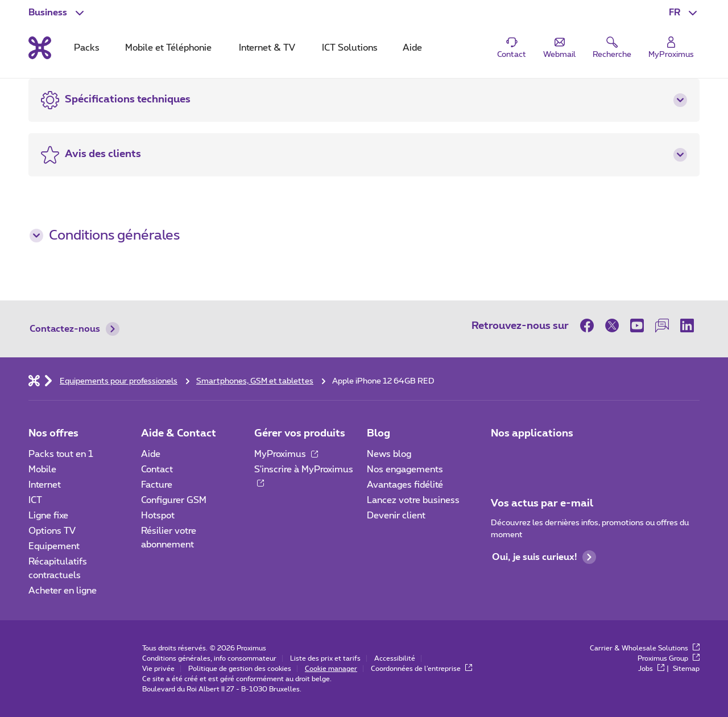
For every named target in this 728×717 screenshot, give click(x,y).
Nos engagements (405, 469)
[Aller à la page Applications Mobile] (501, 458)
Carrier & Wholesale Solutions (645, 648)
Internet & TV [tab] (267, 48)
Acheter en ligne (63, 591)
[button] (684, 13)
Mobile (42, 469)
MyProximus (286, 454)
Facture (157, 485)
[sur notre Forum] (662, 325)
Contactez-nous (75, 329)
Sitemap (686, 669)
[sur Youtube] (637, 325)
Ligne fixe (48, 516)
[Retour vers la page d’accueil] (40, 48)
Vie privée (158, 669)
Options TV (52, 531)
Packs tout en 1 (61, 454)
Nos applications (532, 434)
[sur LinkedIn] (687, 325)
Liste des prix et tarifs (325, 658)
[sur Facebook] (590, 325)
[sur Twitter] (612, 325)
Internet (45, 485)
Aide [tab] (412, 48)
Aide (151, 454)
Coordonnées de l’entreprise (421, 669)
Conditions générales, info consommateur (209, 658)
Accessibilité (395, 658)
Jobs (651, 669)
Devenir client (396, 516)
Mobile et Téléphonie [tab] (168, 48)
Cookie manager (331, 669)
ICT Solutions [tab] (350, 48)
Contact (157, 469)
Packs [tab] (87, 48)
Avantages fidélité (405, 485)
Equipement (54, 546)
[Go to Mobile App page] (533, 458)
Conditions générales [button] (105, 236)
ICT (35, 500)
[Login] (671, 48)
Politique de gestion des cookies (240, 669)
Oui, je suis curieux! (544, 557)
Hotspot (158, 516)
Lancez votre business (413, 500)
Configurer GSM (174, 500)
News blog (389, 454)
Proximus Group (669, 658)
